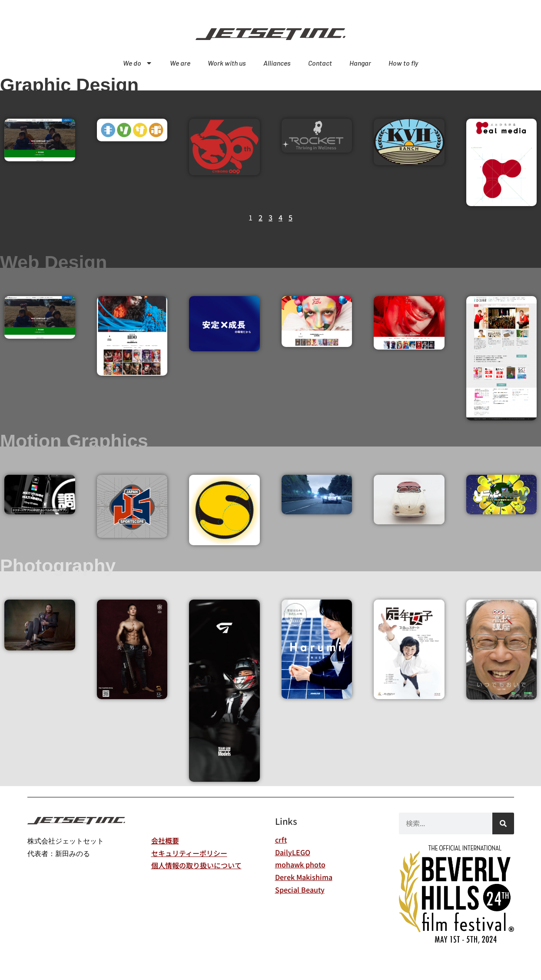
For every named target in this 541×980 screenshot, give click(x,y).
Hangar (360, 63)
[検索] (503, 823)
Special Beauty (300, 890)
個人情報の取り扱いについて (196, 865)
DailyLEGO (293, 852)
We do (138, 63)
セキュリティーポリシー (189, 853)
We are (180, 63)
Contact (320, 63)
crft (281, 840)
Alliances (277, 63)
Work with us (227, 63)
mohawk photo (300, 864)
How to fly (403, 63)
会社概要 (165, 840)
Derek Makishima (304, 877)
